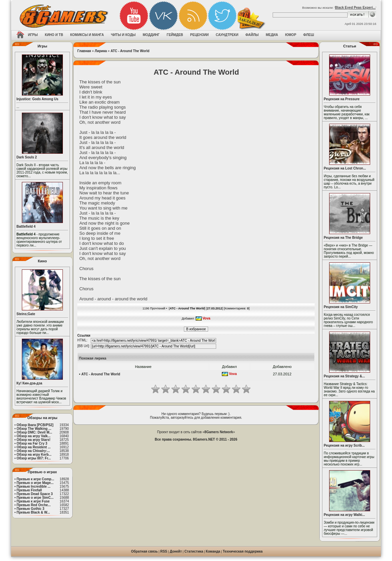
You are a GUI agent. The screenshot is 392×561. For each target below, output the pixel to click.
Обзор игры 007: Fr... (34, 458)
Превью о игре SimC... (35, 498)
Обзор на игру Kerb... (34, 455)
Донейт (176, 551)
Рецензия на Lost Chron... (345, 168)
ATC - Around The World (130, 51)
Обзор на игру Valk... (33, 436)
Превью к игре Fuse (33, 501)
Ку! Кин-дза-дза (29, 383)
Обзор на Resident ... (33, 447)
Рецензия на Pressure (342, 99)
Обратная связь (144, 551)
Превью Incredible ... (33, 487)
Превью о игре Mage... (35, 483)
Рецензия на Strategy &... (344, 376)
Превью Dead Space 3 (35, 494)
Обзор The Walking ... (34, 429)
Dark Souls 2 (27, 157)
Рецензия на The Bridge (343, 238)
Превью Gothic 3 (30, 509)
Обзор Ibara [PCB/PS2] (35, 425)
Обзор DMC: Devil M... (34, 432)
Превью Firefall (29, 490)
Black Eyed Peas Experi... (355, 8)
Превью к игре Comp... (35, 479)
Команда (213, 551)
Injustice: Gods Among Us (37, 99)
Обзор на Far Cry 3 (32, 443)
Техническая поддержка (243, 551)
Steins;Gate (26, 314)
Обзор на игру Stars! (33, 440)
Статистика (194, 551)
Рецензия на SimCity (341, 307)
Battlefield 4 (26, 227)
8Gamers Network (219, 432)
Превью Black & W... (33, 512)
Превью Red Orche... (33, 505)
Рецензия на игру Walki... (344, 515)
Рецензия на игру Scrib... (344, 445)
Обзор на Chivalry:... (33, 451)
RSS (164, 551)
